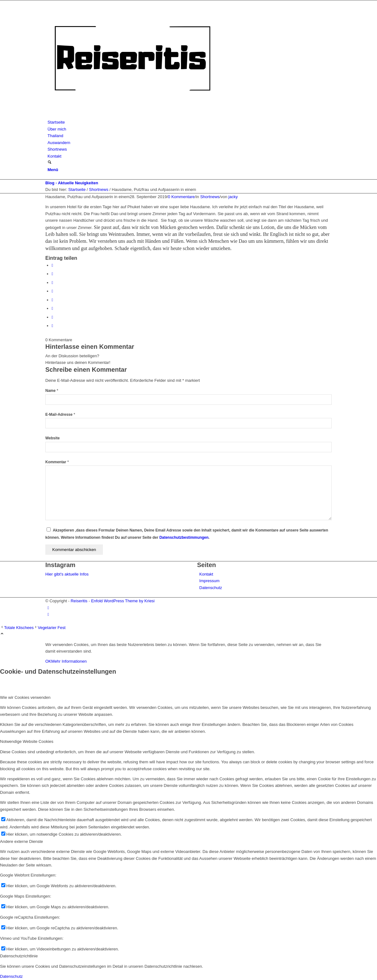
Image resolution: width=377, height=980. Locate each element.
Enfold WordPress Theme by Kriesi (123, 601)
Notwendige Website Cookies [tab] (27, 741)
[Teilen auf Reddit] (52, 317)
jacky (233, 197)
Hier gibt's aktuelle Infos (67, 574)
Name (52, 391)
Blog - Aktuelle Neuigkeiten (72, 183)
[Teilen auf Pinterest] (52, 283)
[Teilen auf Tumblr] (52, 300)
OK (48, 661)
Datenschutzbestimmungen (184, 537)
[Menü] (53, 170)
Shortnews (210, 197)
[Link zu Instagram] (48, 608)
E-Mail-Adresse (60, 415)
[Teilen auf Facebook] (52, 265)
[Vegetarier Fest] (50, 628)
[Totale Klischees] (17, 628)
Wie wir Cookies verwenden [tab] (25, 697)
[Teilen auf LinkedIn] (52, 291)
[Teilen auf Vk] (52, 308)
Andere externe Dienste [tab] (22, 841)
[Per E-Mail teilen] (52, 326)
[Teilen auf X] (52, 274)
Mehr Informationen (69, 661)
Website (53, 438)
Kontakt (206, 574)
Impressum (209, 581)
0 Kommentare (181, 197)
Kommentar (57, 462)
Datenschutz (211, 588)
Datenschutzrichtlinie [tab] (19, 956)
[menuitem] (190, 122)
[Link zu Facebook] (48, 614)
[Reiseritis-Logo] (132, 116)
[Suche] (50, 163)
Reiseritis (79, 601)
